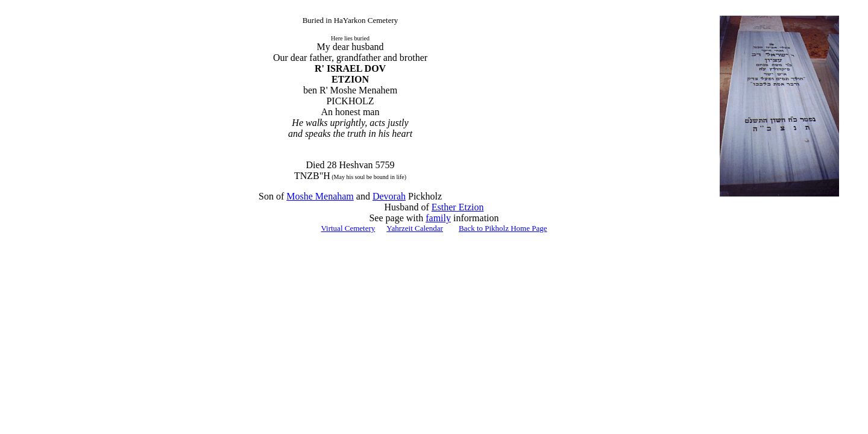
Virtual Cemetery (348, 228)
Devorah (389, 196)
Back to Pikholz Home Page (503, 228)
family (438, 218)
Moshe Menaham (320, 196)
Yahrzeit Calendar (415, 228)
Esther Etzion (458, 207)
